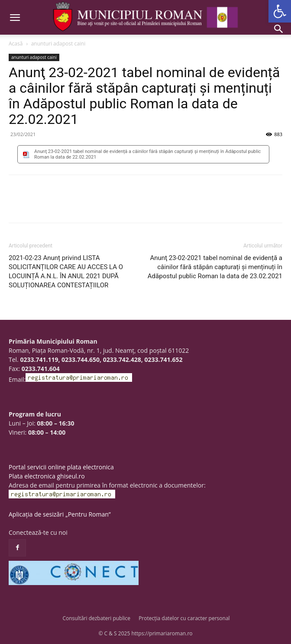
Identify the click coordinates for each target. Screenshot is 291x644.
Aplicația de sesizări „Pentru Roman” (60, 514)
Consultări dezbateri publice (96, 618)
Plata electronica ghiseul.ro (47, 476)
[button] (280, 11)
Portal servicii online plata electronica (61, 467)
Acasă (16, 44)
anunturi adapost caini (58, 44)
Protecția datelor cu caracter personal (184, 618)
